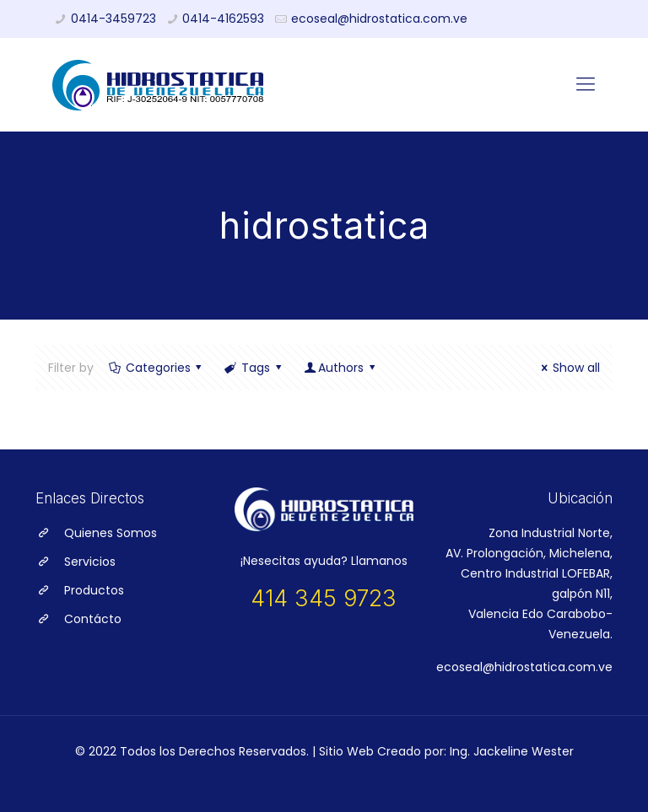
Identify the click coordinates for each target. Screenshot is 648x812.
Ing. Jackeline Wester (512, 751)
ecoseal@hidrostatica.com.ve (379, 19)
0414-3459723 (113, 19)
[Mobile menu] (586, 84)
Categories (157, 368)
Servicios (90, 562)
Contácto (93, 619)
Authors (340, 368)
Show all (568, 368)
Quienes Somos (111, 533)
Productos (94, 590)
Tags (254, 368)
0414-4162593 (223, 19)
